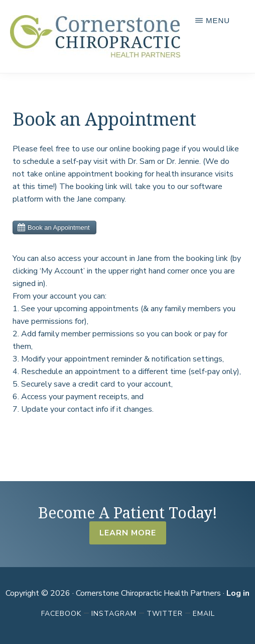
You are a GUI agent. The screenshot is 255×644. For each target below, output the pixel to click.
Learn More (128, 533)
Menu (218, 20)
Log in (238, 593)
